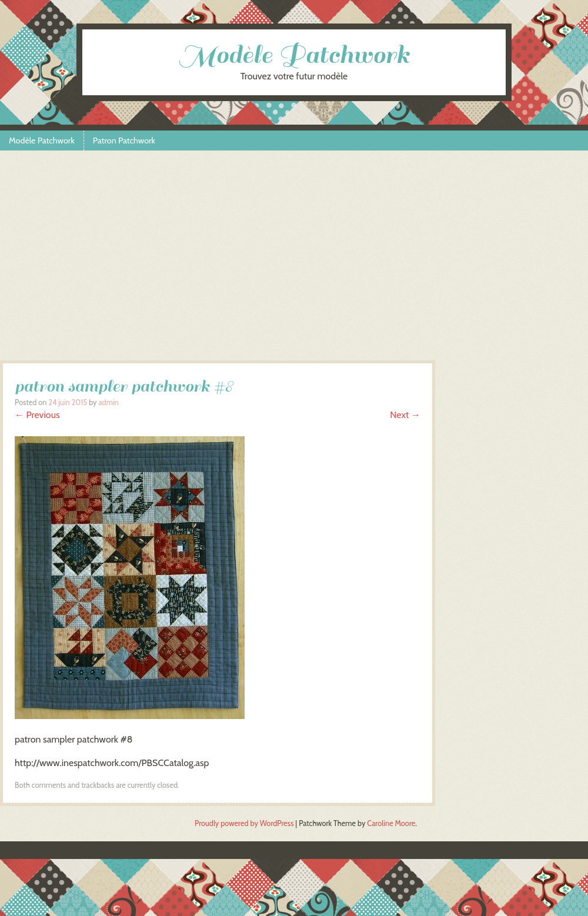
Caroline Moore (391, 823)
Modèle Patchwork (294, 55)
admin (108, 402)
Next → (405, 415)
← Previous (37, 415)
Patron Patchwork (124, 141)
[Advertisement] (294, 260)
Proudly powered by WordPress (244, 823)
